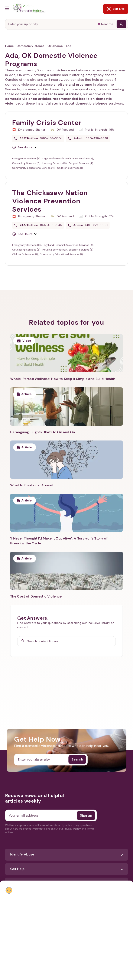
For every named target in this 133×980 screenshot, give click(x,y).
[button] (24, 147)
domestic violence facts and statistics (48, 94)
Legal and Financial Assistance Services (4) (68, 245)
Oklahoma (55, 46)
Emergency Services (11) (27, 245)
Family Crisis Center (47, 123)
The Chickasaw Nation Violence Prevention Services (50, 201)
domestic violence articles (28, 99)
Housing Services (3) (55, 163)
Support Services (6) (81, 250)
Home (9, 46)
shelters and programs (73, 84)
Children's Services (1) (70, 168)
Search (77, 760)
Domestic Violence (31, 46)
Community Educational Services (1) (34, 168)
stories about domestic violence (80, 103)
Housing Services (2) (55, 250)
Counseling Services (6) (27, 163)
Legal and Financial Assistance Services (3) (68, 159)
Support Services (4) (81, 163)
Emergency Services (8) (27, 159)
